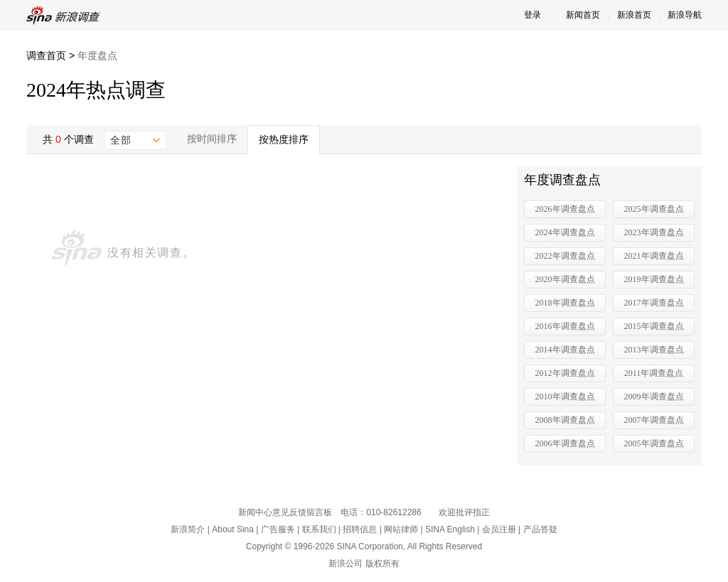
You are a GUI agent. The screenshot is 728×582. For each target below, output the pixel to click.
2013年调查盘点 (654, 350)
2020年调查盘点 (565, 279)
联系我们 (319, 529)
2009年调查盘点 (654, 397)
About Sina (233, 529)
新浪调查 (65, 15)
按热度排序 (284, 139)
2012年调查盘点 (565, 373)
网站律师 (401, 529)
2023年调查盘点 (654, 232)
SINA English (450, 529)
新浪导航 (685, 15)
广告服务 (278, 529)
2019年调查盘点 (654, 279)
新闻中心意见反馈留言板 (285, 512)
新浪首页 (634, 15)
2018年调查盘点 (565, 303)
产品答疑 (540, 529)
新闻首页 (583, 15)
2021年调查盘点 (654, 256)
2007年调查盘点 (654, 420)
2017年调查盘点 (654, 303)
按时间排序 (212, 139)
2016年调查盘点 (565, 326)
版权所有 (382, 564)
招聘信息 (360, 529)
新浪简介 (188, 529)
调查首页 (46, 55)
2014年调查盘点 (565, 350)
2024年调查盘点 (565, 232)
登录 (532, 15)
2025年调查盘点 (654, 209)
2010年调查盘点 (565, 397)
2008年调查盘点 (565, 420)
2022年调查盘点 (565, 256)
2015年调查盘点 (654, 326)
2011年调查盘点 (654, 373)
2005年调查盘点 (654, 443)
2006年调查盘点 (565, 443)
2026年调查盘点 (565, 209)
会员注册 (499, 529)
